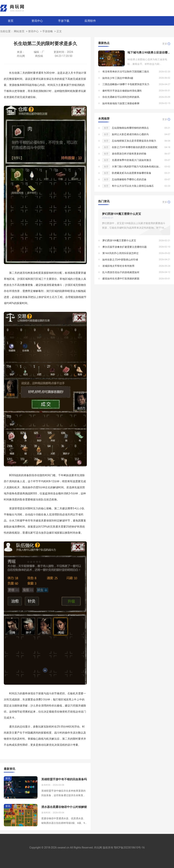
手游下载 (64, 21)
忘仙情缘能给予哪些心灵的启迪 (129, 179)
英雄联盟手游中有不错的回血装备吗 (64, 779)
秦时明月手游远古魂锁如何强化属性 (122, 91)
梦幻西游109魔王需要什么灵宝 (121, 214)
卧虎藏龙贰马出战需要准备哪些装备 (132, 173)
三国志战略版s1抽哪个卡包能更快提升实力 (126, 84)
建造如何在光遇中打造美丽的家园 (121, 279)
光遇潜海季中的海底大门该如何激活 (132, 160)
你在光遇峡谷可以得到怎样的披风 (121, 97)
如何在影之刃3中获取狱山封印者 (120, 260)
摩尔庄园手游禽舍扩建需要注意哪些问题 (125, 247)
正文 (59, 31)
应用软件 (90, 21)
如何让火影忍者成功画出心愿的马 (130, 134)
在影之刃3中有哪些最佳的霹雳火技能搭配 (135, 147)
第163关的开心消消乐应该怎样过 (120, 253)
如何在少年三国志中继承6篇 (118, 78)
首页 (11, 21)
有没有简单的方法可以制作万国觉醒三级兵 (126, 72)
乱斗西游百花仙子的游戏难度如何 (121, 272)
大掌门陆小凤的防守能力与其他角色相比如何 (136, 167)
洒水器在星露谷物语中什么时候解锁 (64, 807)
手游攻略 (48, 31)
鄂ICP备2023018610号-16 (129, 848)
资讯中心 (37, 21)
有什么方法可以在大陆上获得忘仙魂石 (133, 186)
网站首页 (19, 31)
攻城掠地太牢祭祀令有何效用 (118, 266)
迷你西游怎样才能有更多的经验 (129, 154)
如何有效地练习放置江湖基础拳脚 (121, 103)
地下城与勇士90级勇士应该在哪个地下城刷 (149, 53)
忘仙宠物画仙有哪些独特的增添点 (130, 128)
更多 (165, 44)
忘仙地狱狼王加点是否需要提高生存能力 (134, 141)
